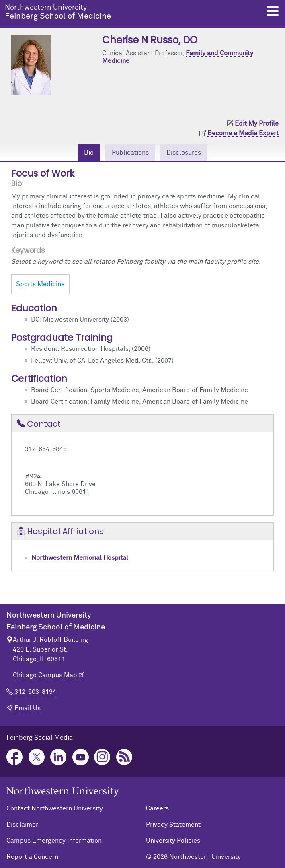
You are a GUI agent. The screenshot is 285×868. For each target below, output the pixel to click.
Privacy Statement (173, 825)
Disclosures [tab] (184, 153)
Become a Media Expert (243, 133)
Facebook (15, 757)
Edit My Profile (257, 124)
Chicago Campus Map (45, 675)
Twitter (37, 757)
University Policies (173, 841)
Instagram (102, 757)
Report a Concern (32, 857)
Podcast (124, 757)
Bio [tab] (89, 153)
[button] (273, 11)
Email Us (28, 708)
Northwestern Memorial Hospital (80, 558)
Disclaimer (22, 825)
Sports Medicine (40, 284)
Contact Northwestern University (55, 808)
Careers (157, 808)
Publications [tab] (130, 153)
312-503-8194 (35, 692)
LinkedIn (58, 757)
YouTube (81, 757)
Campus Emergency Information (54, 841)
